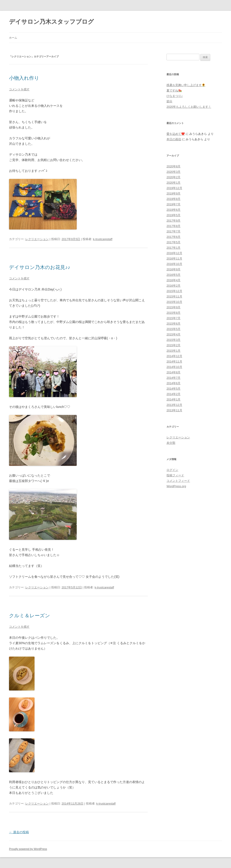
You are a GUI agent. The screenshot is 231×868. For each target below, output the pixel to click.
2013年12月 (174, 405)
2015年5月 (173, 329)
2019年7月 (173, 204)
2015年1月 (173, 351)
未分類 (171, 443)
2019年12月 (174, 188)
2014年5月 (173, 389)
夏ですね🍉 (174, 90)
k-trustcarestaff (103, 239)
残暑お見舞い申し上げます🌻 (186, 85)
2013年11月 (174, 410)
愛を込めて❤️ (176, 134)
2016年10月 (174, 264)
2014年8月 (173, 372)
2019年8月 (173, 199)
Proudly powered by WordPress (28, 849)
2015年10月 (174, 302)
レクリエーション (37, 239)
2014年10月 (174, 367)
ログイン (172, 470)
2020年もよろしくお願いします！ (189, 107)
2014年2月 (173, 394)
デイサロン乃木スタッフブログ (51, 22)
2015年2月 (173, 345)
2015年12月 (174, 291)
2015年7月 (173, 318)
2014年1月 (173, 399)
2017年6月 (173, 237)
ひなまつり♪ (175, 96)
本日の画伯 (174, 139)
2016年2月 (173, 286)
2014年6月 (173, 383)
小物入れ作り (24, 78)
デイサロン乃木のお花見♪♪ (40, 267)
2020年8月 (173, 166)
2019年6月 (173, 210)
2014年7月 (173, 378)
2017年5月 (173, 242)
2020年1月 (173, 183)
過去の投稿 (19, 832)
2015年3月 (173, 340)
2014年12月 (174, 356)
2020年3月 (173, 172)
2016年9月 (173, 269)
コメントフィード (178, 481)
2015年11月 (174, 296)
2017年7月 (173, 231)
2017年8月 (173, 226)
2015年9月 (173, 307)
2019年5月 (173, 215)
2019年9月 (173, 193)
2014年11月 (174, 361)
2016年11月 (174, 259)
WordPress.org (176, 486)
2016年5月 (173, 275)
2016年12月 (174, 253)
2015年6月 (173, 324)
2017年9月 (173, 221)
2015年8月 (173, 313)
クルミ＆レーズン (30, 616)
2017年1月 (173, 248)
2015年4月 (173, 334)
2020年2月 (173, 177)
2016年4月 (173, 280)
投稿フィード (175, 475)
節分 (169, 101)
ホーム (13, 38)
